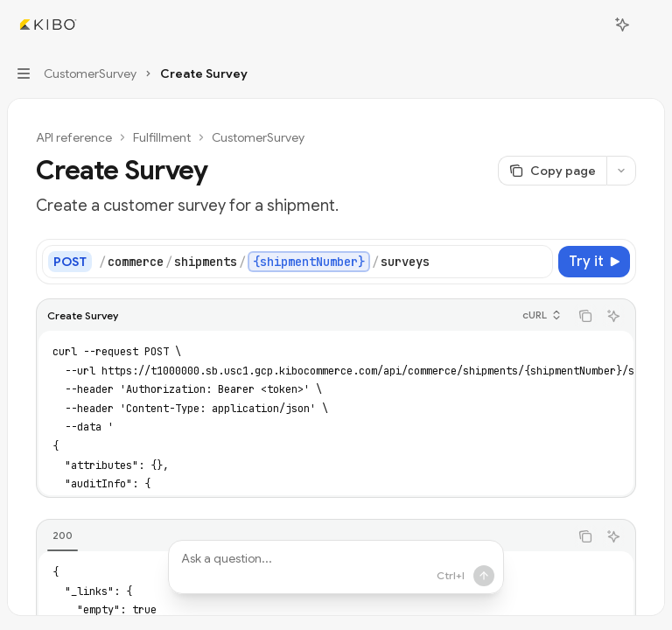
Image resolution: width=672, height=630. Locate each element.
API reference (74, 137)
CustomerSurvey (258, 137)
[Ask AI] (613, 316)
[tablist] (303, 536)
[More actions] (649, 24)
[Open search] (590, 24)
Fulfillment (162, 137)
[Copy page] (552, 171)
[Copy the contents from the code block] (585, 316)
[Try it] (594, 262)
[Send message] (484, 576)
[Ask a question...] (336, 567)
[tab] (63, 535)
